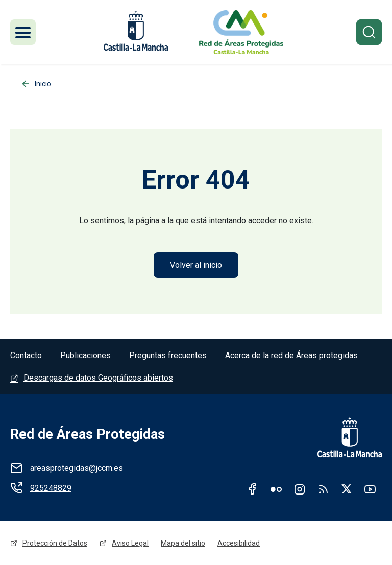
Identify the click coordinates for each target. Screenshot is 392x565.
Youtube (370, 489)
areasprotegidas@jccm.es (77, 468)
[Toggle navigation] (23, 32)
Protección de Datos (55, 543)
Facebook (253, 489)
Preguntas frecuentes (168, 355)
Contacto (26, 355)
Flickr (276, 489)
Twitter (347, 489)
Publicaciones (85, 355)
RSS (323, 489)
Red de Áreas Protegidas (88, 434)
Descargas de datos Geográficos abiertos (98, 378)
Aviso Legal (130, 543)
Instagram (300, 489)
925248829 (51, 488)
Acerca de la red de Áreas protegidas (291, 355)
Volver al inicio (196, 265)
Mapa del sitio (183, 543)
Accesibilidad (239, 543)
